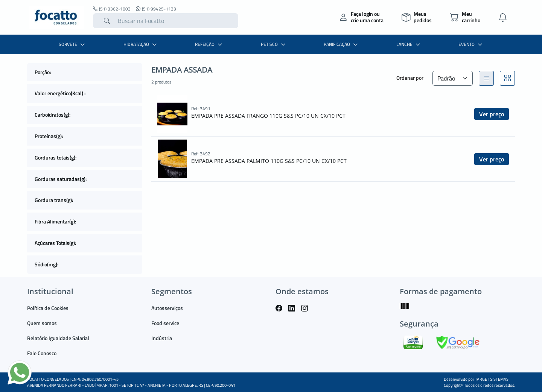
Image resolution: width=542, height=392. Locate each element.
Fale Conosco (42, 353)
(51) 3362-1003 (112, 9)
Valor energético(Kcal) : (60, 93)
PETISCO (274, 44)
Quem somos (42, 323)
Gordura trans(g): (54, 200)
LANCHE (409, 44)
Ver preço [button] (492, 114)
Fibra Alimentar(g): (55, 221)
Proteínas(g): (49, 136)
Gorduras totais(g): (56, 157)
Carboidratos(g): (53, 115)
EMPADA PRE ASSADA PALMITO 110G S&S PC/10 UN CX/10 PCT (269, 161)
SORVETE (73, 44)
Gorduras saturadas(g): (61, 179)
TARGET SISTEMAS (492, 379)
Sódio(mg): (46, 264)
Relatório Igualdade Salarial (58, 338)
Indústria (162, 338)
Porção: (43, 72)
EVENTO (471, 44)
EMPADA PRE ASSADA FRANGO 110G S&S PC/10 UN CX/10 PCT (268, 116)
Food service (165, 323)
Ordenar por (410, 78)
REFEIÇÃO (209, 44)
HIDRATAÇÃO (141, 44)
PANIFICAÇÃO (342, 44)
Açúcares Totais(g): (55, 243)
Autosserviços (167, 308)
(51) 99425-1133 (156, 9)
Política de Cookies (48, 308)
